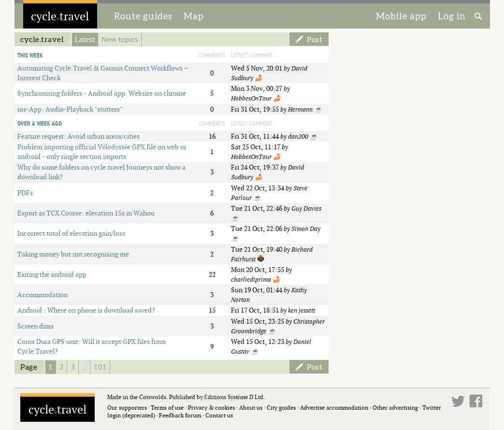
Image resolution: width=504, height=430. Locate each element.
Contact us (219, 415)
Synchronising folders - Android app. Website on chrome (102, 93)
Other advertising (395, 408)
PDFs (25, 193)
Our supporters (127, 408)
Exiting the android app (52, 274)
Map (194, 16)
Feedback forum (180, 415)
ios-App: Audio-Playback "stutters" (70, 109)
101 (100, 367)
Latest (85, 40)
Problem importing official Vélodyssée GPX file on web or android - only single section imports (102, 151)
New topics (120, 40)
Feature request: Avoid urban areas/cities (79, 136)
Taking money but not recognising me (73, 254)
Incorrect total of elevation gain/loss (71, 233)
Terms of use (167, 408)
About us (251, 408)
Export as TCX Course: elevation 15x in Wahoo (86, 213)
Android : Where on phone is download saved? (86, 310)
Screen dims (36, 326)
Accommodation (43, 294)
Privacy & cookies (211, 408)
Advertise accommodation (334, 408)
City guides (281, 408)
